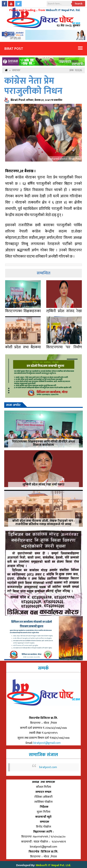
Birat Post (14, 49)
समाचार (16, 70)
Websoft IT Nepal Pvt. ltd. (63, 10)
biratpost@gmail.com (47, 743)
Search (79, 4)
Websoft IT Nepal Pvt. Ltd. (53, 865)
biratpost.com (48, 767)
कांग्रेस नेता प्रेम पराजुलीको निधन (33, 86)
